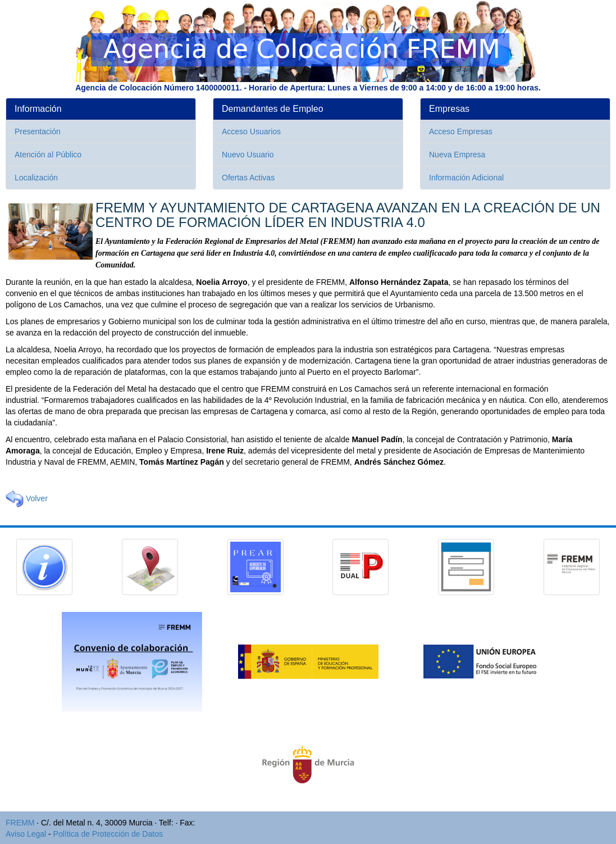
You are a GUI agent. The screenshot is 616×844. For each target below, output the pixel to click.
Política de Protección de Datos (108, 834)
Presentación (38, 131)
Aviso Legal (26, 834)
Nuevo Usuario (248, 155)
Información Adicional (466, 178)
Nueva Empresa (457, 155)
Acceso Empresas (461, 131)
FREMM (20, 823)
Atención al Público (48, 155)
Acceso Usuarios (251, 131)
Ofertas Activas (248, 178)
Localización (36, 178)
